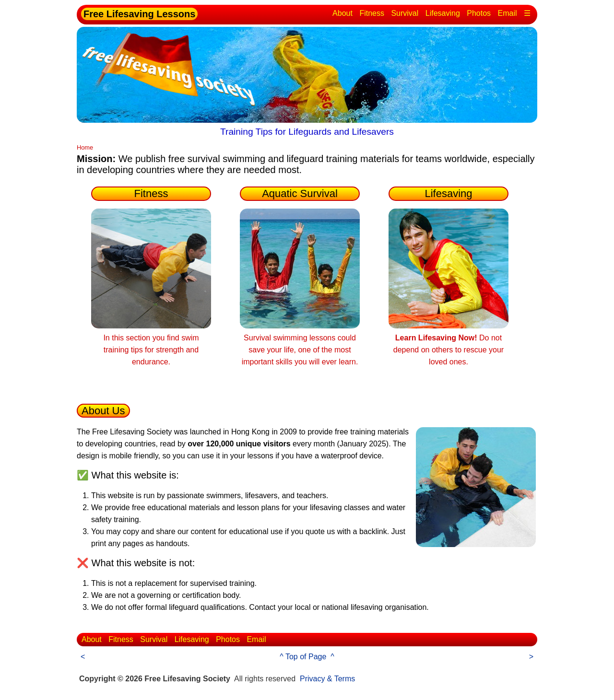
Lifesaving (443, 13)
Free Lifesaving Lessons (139, 14)
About (342, 13)
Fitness (372, 13)
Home (85, 147)
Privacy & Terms (327, 679)
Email (508, 13)
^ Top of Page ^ (307, 657)
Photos (479, 13)
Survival (405, 13)
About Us (103, 411)
